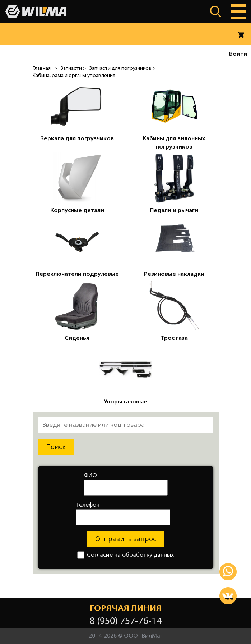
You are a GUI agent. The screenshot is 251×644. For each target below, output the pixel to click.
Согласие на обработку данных (125, 555)
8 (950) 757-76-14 (126, 622)
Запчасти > (73, 68)
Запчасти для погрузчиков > (122, 68)
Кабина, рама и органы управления (74, 76)
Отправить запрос (126, 539)
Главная (42, 68)
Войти (238, 54)
